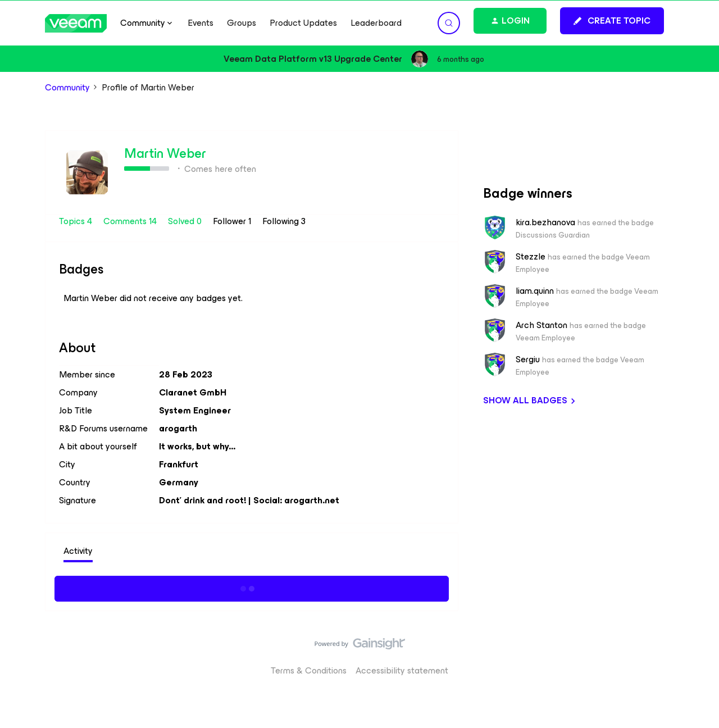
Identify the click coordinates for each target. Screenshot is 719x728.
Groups (242, 23)
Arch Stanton (541, 325)
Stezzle (531, 257)
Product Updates (303, 23)
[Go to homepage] (76, 23)
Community (67, 88)
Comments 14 (131, 221)
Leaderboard (376, 23)
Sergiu (528, 360)
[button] (612, 21)
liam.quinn (535, 291)
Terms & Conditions (309, 670)
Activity (78, 551)
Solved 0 (186, 221)
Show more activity (252, 587)
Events (201, 23)
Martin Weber (165, 153)
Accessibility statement (402, 670)
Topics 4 (77, 221)
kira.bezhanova (545, 222)
